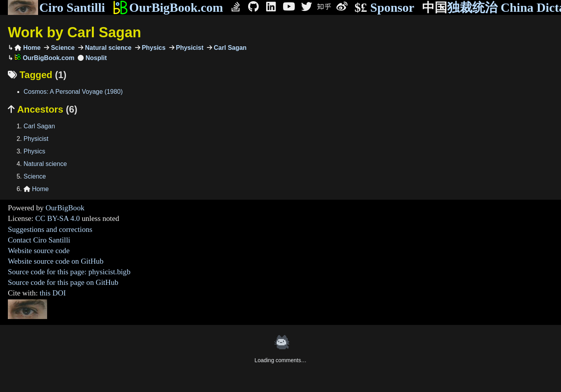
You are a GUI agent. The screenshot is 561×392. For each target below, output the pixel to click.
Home (27, 48)
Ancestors (43, 109)
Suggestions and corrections (50, 229)
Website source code (39, 251)
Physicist (189, 48)
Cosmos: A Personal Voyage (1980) (73, 92)
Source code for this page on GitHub (63, 282)
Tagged (37, 75)
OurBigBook (65, 208)
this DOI (53, 293)
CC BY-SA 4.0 (58, 218)
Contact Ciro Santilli (39, 240)
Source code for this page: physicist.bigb (69, 272)
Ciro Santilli (56, 7)
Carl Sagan (229, 48)
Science (62, 48)
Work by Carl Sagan (74, 32)
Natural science (107, 48)
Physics (153, 48)
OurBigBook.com (168, 7)
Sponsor (384, 8)
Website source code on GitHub (56, 261)
